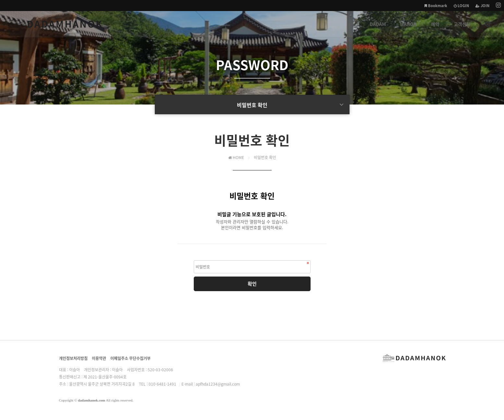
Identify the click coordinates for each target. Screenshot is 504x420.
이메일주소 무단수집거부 (130, 358)
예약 (435, 29)
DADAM (378, 29)
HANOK (408, 29)
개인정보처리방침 (73, 358)
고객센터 (462, 29)
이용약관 (99, 358)
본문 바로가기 (0, 0)
